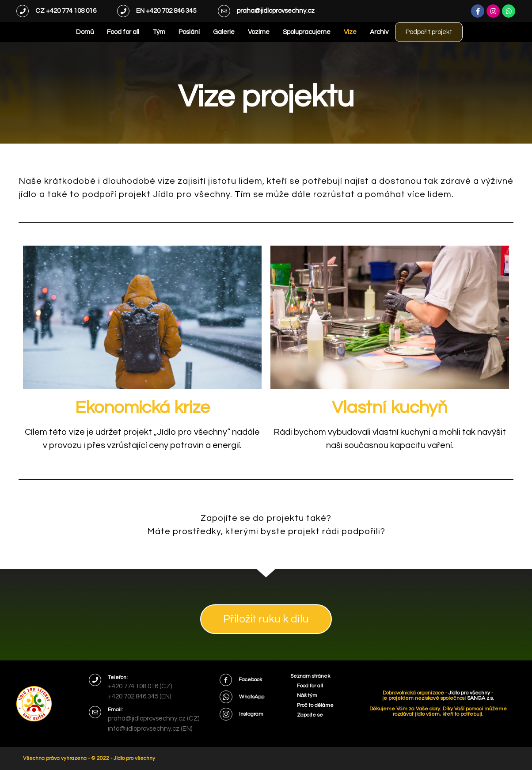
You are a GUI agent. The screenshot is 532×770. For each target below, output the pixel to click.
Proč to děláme (315, 705)
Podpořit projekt (429, 32)
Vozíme (247, 32)
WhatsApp (252, 697)
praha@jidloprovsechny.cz (276, 11)
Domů (73, 32)
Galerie (212, 32)
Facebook (250, 680)
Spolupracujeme (295, 32)
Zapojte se (310, 715)
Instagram (251, 714)
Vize (338, 32)
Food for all (111, 32)
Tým (147, 32)
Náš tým (307, 696)
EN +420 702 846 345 (166, 11)
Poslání (177, 32)
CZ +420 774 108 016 (66, 11)
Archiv (367, 32)
